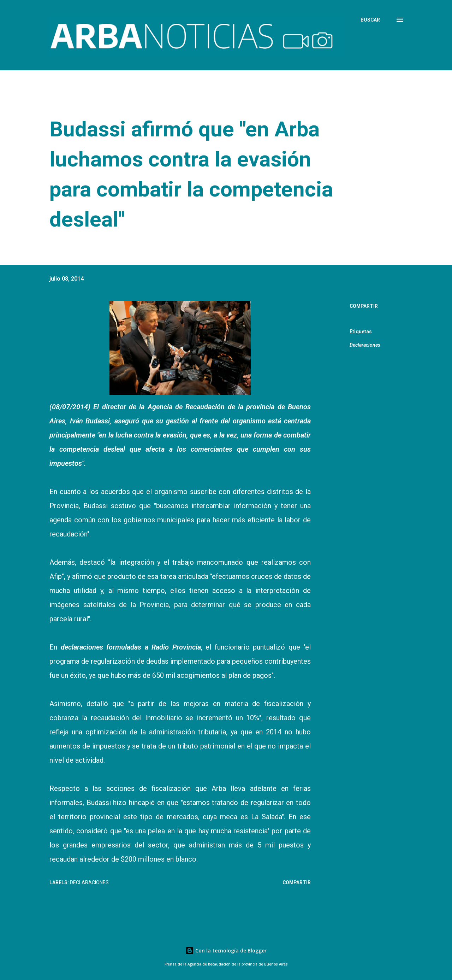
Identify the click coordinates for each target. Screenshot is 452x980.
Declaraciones (365, 345)
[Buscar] (370, 20)
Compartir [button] (364, 306)
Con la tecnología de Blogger (226, 950)
